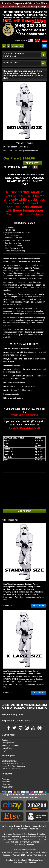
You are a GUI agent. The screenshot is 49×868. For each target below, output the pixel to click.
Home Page (7, 748)
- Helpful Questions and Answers (17, 240)
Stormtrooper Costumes (24, 844)
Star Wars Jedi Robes (12, 839)
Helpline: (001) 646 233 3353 (16, 720)
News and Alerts (11, 63)
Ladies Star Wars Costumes (13, 766)
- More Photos (9, 230)
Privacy (27, 826)
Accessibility (39, 826)
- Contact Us (8, 227)
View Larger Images (24, 143)
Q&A (18, 826)
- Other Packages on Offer (14, 248)
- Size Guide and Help (12, 243)
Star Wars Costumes (13, 834)
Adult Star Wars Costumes (13, 764)
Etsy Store (6, 782)
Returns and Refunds (11, 745)
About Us (34, 829)
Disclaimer (22, 829)
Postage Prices (8, 743)
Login (4, 751)
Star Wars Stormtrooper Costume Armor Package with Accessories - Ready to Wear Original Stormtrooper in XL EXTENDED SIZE (23, 674)
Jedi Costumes (30, 834)
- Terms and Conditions (13, 246)
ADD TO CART (32, 163)
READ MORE (38, 606)
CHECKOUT (18, 46)
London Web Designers (36, 855)
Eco (13, 829)
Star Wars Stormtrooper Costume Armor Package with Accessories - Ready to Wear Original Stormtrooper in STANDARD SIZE (22, 587)
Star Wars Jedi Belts (32, 839)
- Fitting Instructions (11, 235)
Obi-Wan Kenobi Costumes (33, 837)
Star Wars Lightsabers (11, 769)
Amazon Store (8, 787)
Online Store (8, 826)
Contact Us (6, 740)
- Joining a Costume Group (14, 251)
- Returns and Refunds (13, 238)
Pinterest (6, 779)
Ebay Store (6, 784)
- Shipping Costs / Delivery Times (17, 233)
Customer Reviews (10, 761)
